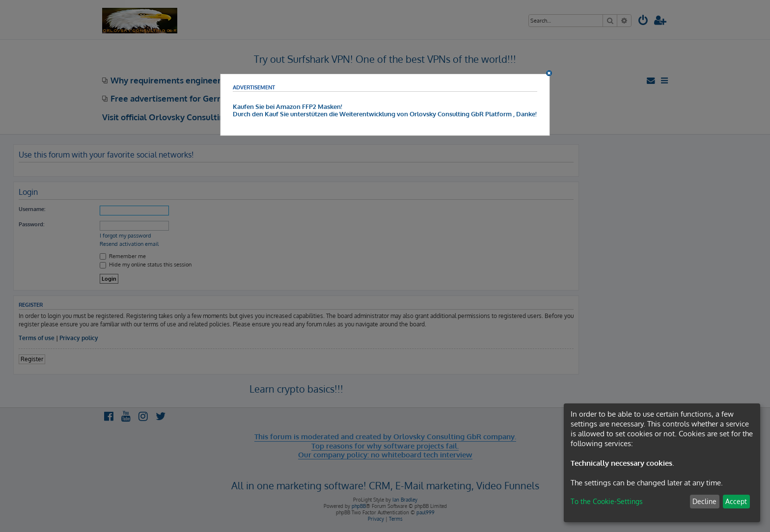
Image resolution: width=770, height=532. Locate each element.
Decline (704, 501)
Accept (736, 501)
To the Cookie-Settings (607, 501)
